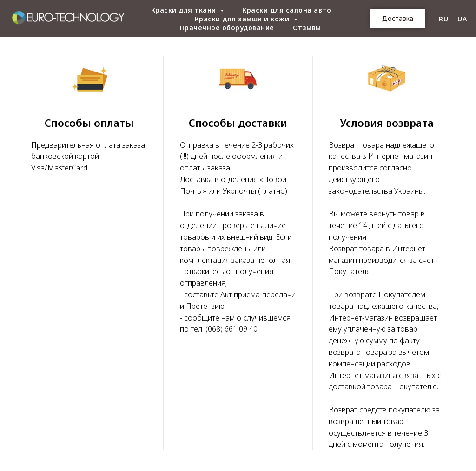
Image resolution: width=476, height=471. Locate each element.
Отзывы (307, 28)
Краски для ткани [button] (185, 10)
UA (462, 19)
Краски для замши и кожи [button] (243, 19)
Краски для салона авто (287, 10)
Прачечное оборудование (227, 28)
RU (443, 19)
